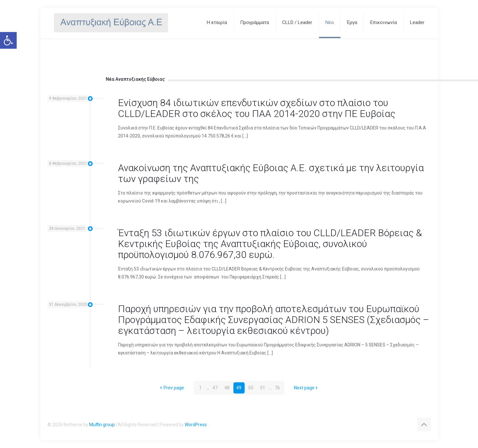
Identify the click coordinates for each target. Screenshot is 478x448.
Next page (306, 388)
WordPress (196, 425)
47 (215, 388)
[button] (8, 40)
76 (277, 388)
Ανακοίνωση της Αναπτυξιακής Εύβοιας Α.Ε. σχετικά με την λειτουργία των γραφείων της (271, 173)
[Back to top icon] (424, 425)
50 (251, 388)
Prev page (172, 388)
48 (227, 388)
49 (239, 388)
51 (263, 388)
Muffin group (102, 425)
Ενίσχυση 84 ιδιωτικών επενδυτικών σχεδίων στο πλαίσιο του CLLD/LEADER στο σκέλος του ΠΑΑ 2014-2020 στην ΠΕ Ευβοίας (257, 108)
